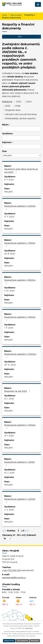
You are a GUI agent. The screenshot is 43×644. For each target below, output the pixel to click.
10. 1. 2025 (9, 399)
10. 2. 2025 (9, 473)
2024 (29, 102)
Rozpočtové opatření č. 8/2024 (20, 282)
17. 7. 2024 (9, 217)
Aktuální (9, 192)
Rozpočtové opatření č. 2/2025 (20, 501)
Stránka (11, 531)
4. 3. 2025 (9, 510)
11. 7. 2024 (9, 180)
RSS (29, 37)
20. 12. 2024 (10, 365)
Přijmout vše (9, 641)
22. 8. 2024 (10, 254)
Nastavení (35, 641)
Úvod (4, 15)
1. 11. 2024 (9, 328)
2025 (8, 106)
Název (5, 125)
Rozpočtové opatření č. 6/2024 (20, 208)
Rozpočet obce (13, 110)
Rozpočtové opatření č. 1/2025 (19, 464)
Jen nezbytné (22, 641)
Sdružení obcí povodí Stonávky (21, 114)
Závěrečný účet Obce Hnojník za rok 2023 (21, 171)
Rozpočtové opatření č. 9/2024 (20, 319)
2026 (18, 106)
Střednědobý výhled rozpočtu (20, 118)
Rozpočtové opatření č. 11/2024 (20, 427)
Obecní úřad (16, 15)
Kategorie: (7, 102)
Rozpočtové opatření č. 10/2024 (20, 356)
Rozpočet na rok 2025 (18, 391)
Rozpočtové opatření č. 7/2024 (20, 245)
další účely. (29, 628)
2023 (19, 102)
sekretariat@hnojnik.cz (14, 578)
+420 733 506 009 (11, 570)
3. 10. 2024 (9, 291)
